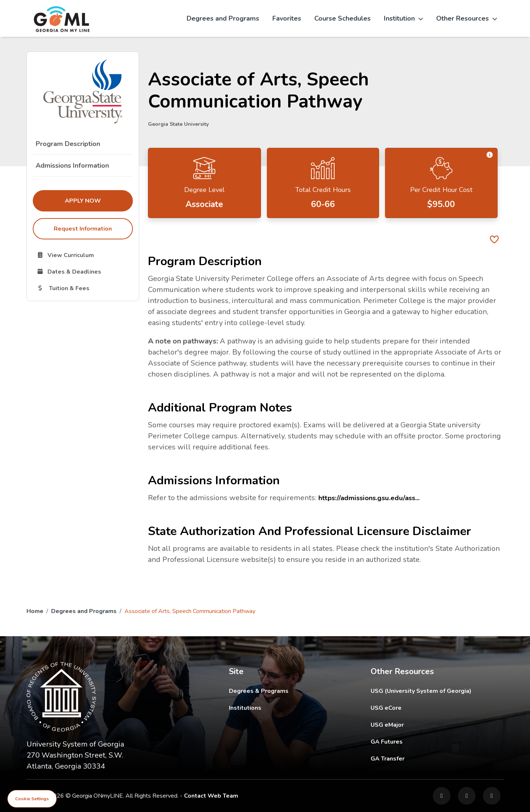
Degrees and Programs (223, 18)
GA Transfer (437, 758)
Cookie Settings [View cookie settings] (32, 799)
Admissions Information (72, 165)
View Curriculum (84, 255)
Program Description (68, 144)
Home (35, 611)
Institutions (245, 708)
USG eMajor (430, 725)
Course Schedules (342, 18)
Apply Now (99, 200)
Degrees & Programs (259, 691)
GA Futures (437, 742)
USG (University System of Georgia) (427, 691)
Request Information (83, 229)
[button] (489, 155)
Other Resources (467, 18)
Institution (403, 18)
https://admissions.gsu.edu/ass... (372, 498)
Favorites (287, 18)
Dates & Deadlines (84, 271)
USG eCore (429, 708)
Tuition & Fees (84, 288)
